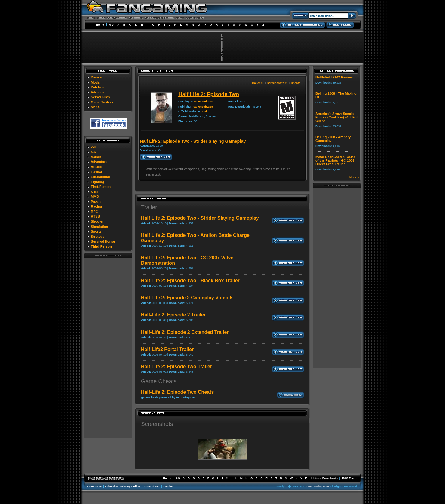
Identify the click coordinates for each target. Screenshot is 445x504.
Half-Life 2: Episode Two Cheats (177, 392)
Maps (95, 107)
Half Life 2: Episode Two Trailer (176, 367)
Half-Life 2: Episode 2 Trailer (173, 315)
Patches (97, 87)
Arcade (97, 167)
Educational (100, 177)
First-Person (101, 187)
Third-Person (101, 246)
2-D (94, 147)
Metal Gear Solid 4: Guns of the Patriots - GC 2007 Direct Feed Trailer (335, 160)
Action (96, 157)
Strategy (98, 237)
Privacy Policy (130, 486)
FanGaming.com (318, 486)
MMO (95, 197)
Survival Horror (103, 241)
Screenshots (157, 424)
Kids (94, 192)
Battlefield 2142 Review (334, 77)
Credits (168, 486)
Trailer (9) (258, 83)
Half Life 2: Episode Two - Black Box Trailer (190, 281)
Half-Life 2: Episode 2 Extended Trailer (185, 332)
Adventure (99, 162)
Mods (95, 82)
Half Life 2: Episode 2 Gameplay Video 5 (187, 298)
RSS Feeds (350, 478)
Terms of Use (151, 486)
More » (354, 177)
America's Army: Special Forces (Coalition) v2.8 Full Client (337, 117)
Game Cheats (159, 381)
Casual (96, 172)
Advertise (111, 486)
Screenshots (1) (278, 83)
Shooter (97, 221)
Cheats (296, 83)
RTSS (95, 216)
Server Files (100, 97)
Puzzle (96, 202)
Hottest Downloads (325, 478)
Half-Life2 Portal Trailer (167, 349)
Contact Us (95, 486)
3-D (94, 152)
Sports (96, 231)
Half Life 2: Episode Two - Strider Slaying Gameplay (200, 218)
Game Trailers (102, 102)
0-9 (112, 24)
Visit (205, 111)
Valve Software (204, 101)
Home (100, 24)
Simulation (99, 227)
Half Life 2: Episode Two (209, 94)
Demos (96, 77)
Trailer (149, 207)
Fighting (97, 182)
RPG (94, 212)
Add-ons (98, 92)
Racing (96, 206)
